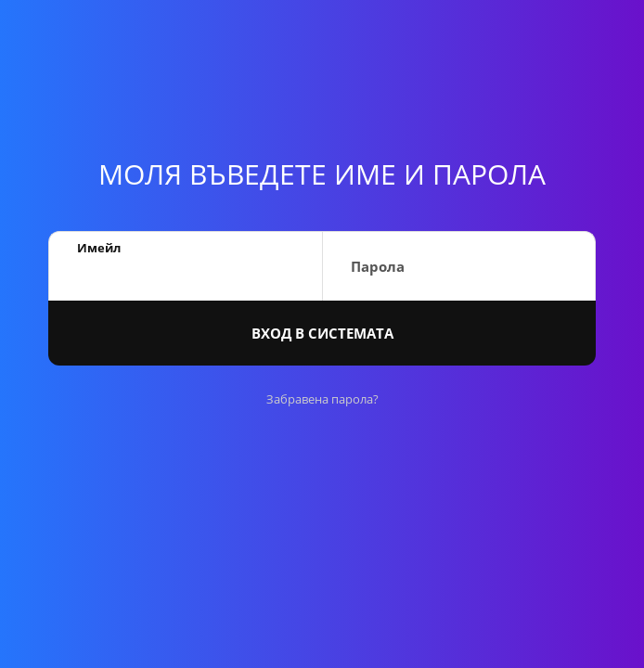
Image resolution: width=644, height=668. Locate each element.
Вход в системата (322, 333)
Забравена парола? (322, 399)
